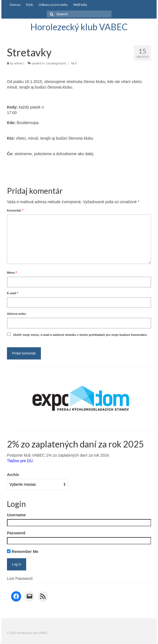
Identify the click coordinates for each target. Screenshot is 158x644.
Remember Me (23, 552)
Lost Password (20, 578)
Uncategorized (56, 63)
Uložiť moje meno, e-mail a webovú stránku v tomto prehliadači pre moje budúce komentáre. (80, 335)
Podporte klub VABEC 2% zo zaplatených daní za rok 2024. (58, 455)
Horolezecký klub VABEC (79, 27)
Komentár (15, 210)
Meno (12, 273)
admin (18, 63)
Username (16, 515)
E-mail (13, 293)
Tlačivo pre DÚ (20, 461)
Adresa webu (16, 314)
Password (16, 533)
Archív (13, 475)
